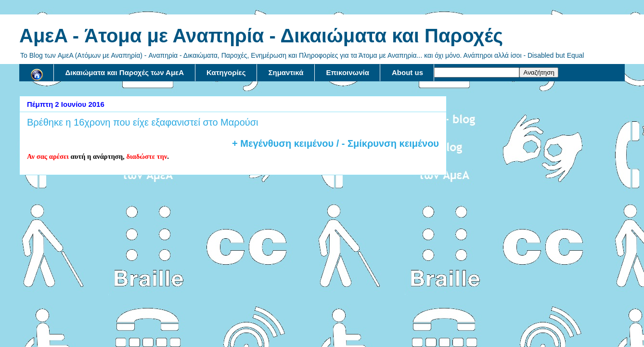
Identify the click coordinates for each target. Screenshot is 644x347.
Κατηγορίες (226, 72)
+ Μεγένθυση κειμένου (283, 143)
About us (407, 72)
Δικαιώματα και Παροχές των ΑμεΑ (125, 72)
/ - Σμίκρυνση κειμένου (386, 143)
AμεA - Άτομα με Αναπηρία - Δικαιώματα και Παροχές (261, 36)
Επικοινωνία (348, 72)
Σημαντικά (286, 72)
